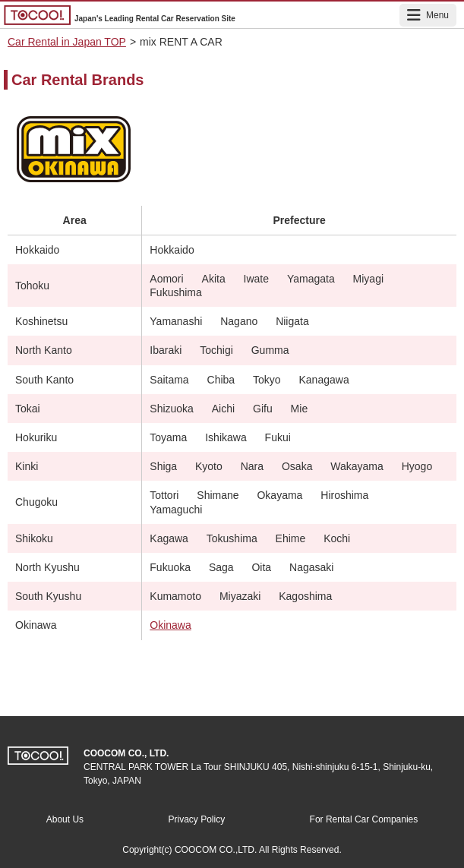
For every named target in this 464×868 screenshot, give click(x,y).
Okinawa (170, 625)
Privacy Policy (196, 819)
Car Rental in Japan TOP (67, 42)
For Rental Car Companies (364, 819)
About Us (65, 819)
